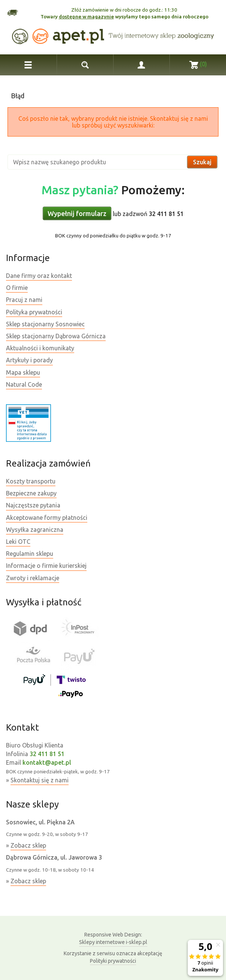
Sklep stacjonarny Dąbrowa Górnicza (56, 336)
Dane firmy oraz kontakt (39, 276)
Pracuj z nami (24, 300)
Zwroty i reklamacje (33, 578)
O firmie (17, 288)
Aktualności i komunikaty (40, 348)
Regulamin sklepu (30, 554)
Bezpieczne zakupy (31, 493)
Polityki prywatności (113, 961)
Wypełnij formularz (77, 213)
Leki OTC (18, 542)
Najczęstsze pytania (33, 505)
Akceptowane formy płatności (47, 518)
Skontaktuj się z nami (40, 780)
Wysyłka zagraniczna (35, 530)
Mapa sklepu (23, 372)
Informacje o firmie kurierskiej (46, 566)
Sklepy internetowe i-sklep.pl (113, 938)
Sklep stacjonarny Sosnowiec (45, 324)
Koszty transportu (31, 481)
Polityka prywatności (34, 312)
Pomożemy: (113, 190)
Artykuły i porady (29, 360)
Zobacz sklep (28, 845)
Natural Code (24, 384)
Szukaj (202, 162)
